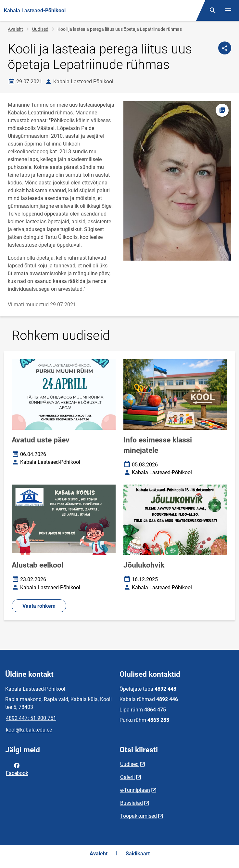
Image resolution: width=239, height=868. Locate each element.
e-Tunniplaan (135, 790)
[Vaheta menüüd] (228, 10)
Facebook (17, 769)
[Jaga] (225, 48)
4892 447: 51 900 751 (31, 718)
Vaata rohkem (39, 606)
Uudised (40, 29)
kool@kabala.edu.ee (29, 730)
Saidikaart (138, 854)
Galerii (127, 777)
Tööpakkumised (138, 816)
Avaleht (15, 29)
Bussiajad (132, 803)
